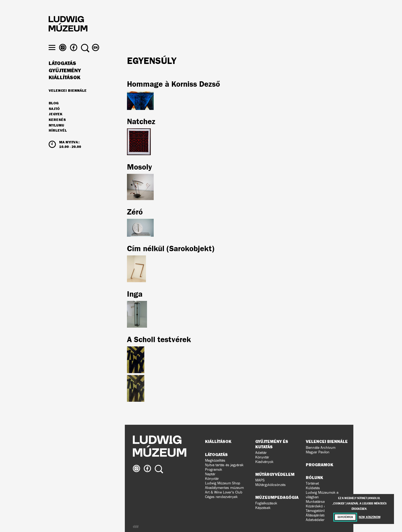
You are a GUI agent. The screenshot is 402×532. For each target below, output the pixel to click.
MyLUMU (56, 136)
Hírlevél (58, 141)
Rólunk (314, 477)
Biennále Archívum (321, 448)
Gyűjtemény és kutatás (272, 444)
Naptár (210, 474)
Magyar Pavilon (318, 452)
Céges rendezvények (221, 497)
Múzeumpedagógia (277, 497)
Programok (214, 470)
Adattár (261, 453)
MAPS (260, 480)
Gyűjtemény (65, 81)
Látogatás (62, 74)
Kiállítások (65, 88)
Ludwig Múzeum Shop (223, 483)
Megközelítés (215, 460)
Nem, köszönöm (369, 517)
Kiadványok (264, 462)
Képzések (263, 508)
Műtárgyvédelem (275, 474)
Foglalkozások (266, 503)
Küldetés (313, 488)
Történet (312, 483)
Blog (54, 113)
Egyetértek (345, 517)
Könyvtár (212, 479)
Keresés (57, 130)
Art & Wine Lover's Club (224, 492)
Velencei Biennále (68, 101)
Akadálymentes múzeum (224, 488)
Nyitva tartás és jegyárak (224, 465)
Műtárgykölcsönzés (270, 485)
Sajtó (54, 119)
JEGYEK (55, 124)
